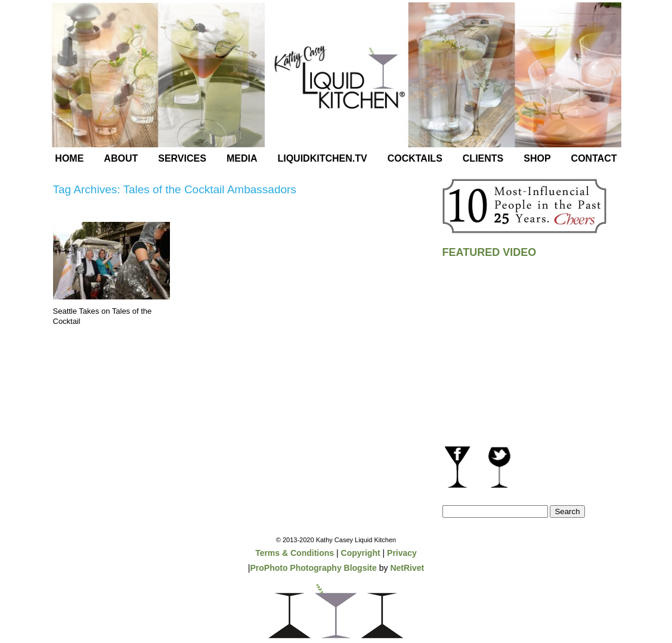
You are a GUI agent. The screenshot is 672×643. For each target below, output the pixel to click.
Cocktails (415, 159)
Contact (594, 159)
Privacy (402, 553)
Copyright (361, 553)
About (121, 159)
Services (182, 159)
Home (69, 159)
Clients (483, 159)
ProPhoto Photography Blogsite (313, 568)
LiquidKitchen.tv (322, 159)
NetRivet (407, 568)
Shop (537, 159)
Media (242, 159)
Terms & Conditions (295, 553)
